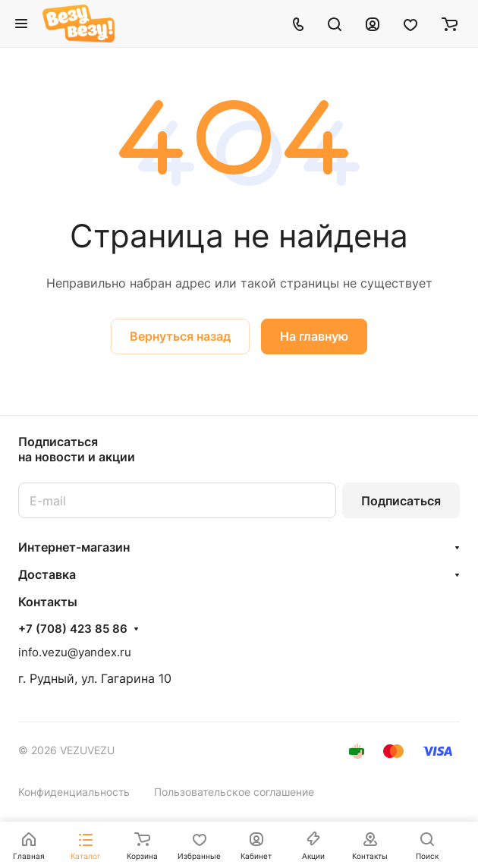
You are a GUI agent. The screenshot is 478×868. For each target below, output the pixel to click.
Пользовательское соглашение (234, 792)
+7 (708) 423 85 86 (73, 629)
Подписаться (401, 501)
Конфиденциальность (74, 792)
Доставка (47, 574)
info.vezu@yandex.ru (75, 652)
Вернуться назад (180, 336)
